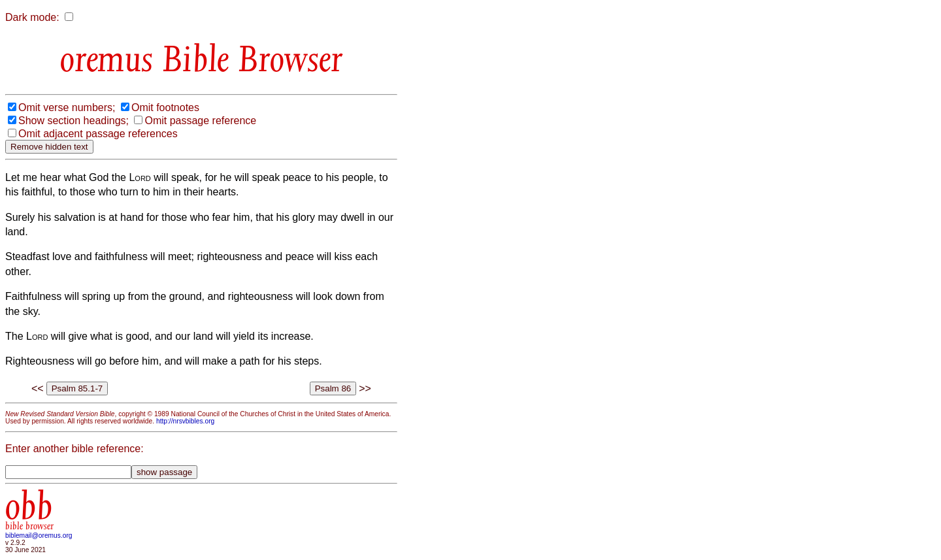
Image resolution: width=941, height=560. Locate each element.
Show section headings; (74, 121)
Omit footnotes (165, 107)
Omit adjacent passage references (98, 134)
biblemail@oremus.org (39, 535)
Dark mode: (32, 17)
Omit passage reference (200, 121)
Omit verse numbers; (67, 107)
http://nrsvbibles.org (185, 421)
